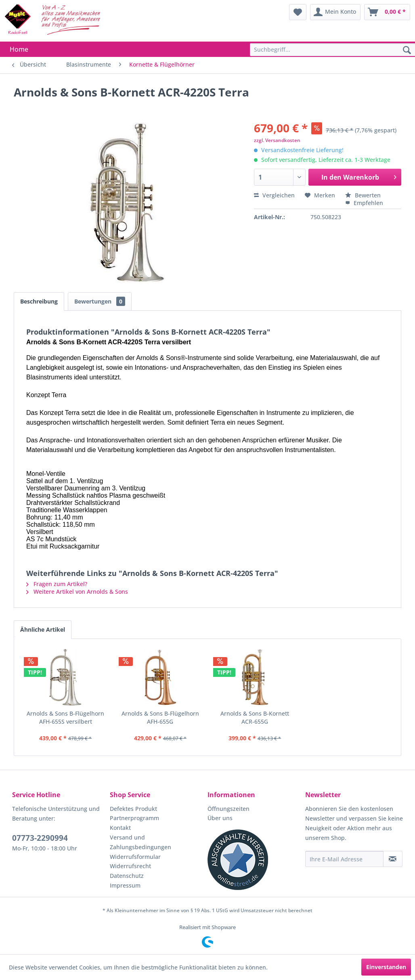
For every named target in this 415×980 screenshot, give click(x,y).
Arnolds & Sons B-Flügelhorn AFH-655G (160, 717)
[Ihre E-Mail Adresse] (344, 859)
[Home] (19, 49)
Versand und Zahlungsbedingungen (140, 842)
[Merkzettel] (298, 12)
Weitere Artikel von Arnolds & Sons (77, 592)
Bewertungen (100, 301)
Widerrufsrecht (130, 866)
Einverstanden (386, 967)
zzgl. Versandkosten (277, 140)
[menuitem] (298, 12)
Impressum (125, 885)
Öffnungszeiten (228, 809)
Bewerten (363, 195)
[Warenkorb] (387, 12)
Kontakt (120, 828)
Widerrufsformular (135, 857)
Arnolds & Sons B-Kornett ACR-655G (255, 717)
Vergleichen (274, 195)
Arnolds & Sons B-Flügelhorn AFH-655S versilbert (65, 717)
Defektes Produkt (133, 809)
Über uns (220, 818)
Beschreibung (39, 301)
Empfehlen (364, 203)
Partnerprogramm (134, 818)
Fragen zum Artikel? (57, 584)
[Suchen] (407, 50)
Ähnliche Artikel (43, 629)
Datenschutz (127, 876)
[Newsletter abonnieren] (393, 859)
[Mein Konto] (335, 12)
